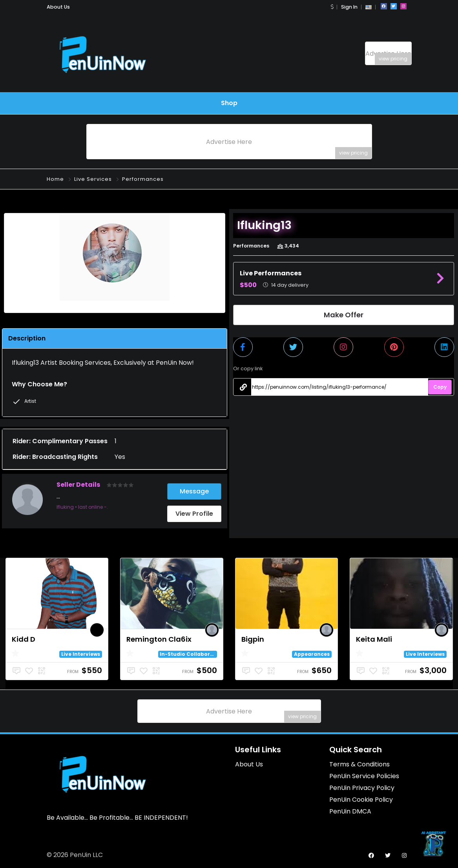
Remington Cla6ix (159, 639)
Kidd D (24, 639)
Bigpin (253, 639)
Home (55, 179)
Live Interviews (81, 654)
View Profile (194, 514)
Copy (440, 387)
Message (194, 491)
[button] (332, 7)
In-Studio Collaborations (193, 654)
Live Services (93, 179)
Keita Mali (374, 639)
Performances (143, 179)
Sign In (349, 7)
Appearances (312, 654)
